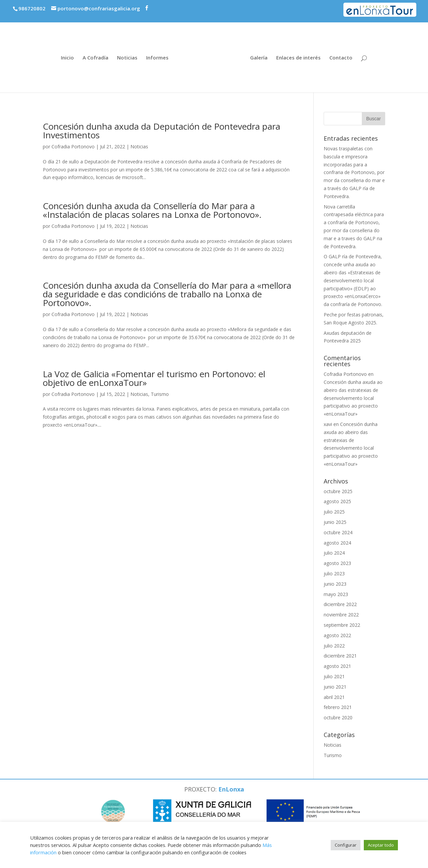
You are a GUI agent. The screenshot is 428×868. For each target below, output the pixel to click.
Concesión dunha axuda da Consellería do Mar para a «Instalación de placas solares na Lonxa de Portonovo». (152, 210)
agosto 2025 (337, 501)
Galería (259, 58)
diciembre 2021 (340, 656)
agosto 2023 (337, 563)
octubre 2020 (338, 717)
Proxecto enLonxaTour (386, 8)
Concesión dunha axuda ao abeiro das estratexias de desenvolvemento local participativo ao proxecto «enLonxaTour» (353, 398)
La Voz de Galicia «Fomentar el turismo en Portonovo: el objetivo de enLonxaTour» (154, 378)
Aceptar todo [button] (381, 845)
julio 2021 (334, 676)
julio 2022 (334, 646)
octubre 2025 (338, 491)
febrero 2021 (338, 707)
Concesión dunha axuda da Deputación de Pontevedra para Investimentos (162, 131)
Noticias (127, 58)
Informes (157, 58)
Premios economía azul (312, 6)
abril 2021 (334, 697)
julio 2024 (334, 553)
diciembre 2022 (340, 604)
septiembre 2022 (342, 625)
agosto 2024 (337, 543)
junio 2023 (335, 584)
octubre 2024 (338, 532)
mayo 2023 (336, 594)
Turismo (160, 394)
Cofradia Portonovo (73, 147)
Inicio (67, 58)
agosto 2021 (337, 666)
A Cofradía (95, 58)
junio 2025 (335, 522)
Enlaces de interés (298, 58)
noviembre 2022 (341, 615)
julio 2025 (334, 512)
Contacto (341, 58)
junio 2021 (335, 687)
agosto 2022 (337, 635)
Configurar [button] (346, 845)
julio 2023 (334, 573)
